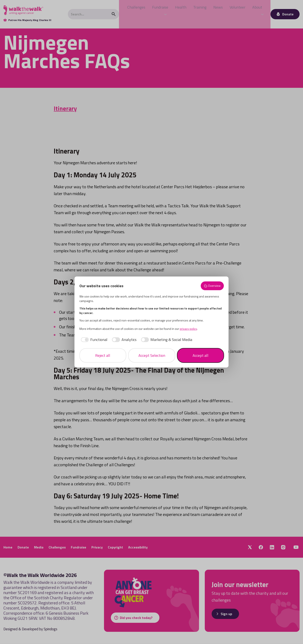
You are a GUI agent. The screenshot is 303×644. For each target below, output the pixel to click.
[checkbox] (94, 340)
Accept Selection (152, 355)
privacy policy (188, 329)
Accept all (201, 355)
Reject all (103, 355)
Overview (212, 286)
